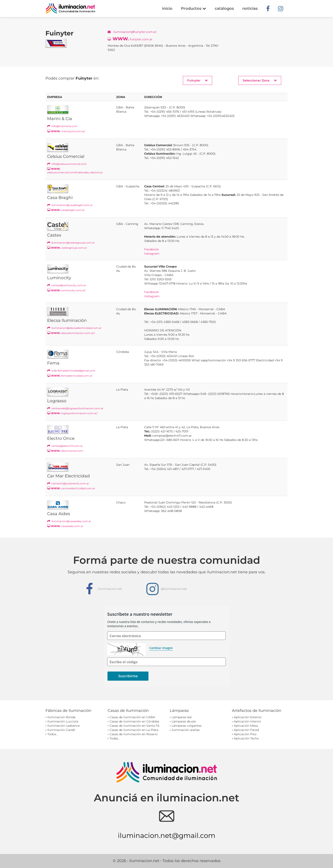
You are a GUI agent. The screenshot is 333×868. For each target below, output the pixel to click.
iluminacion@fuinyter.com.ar (132, 32)
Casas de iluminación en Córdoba (134, 721)
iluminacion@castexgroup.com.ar (71, 243)
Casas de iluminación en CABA (132, 717)
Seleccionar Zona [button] (260, 80)
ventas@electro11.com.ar (65, 446)
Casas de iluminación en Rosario (134, 734)
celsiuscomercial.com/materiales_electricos (75, 171)
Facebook (151, 249)
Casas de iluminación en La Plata (134, 730)
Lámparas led (181, 717)
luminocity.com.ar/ (66, 290)
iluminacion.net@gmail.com (167, 835)
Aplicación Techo (246, 738)
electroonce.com (65, 451)
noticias (250, 8)
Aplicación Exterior (248, 717)
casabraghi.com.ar (66, 210)
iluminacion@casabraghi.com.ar (70, 205)
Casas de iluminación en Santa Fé (134, 726)
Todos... (53, 734)
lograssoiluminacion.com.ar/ (72, 413)
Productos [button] (194, 8)
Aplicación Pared (246, 730)
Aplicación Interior (248, 721)
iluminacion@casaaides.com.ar (69, 521)
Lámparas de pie (184, 721)
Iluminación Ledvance (63, 726)
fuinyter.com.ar (130, 39)
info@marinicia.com (62, 126)
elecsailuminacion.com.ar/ (71, 333)
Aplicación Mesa (246, 726)
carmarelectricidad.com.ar (71, 488)
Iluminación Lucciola (63, 721)
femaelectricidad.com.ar (70, 376)
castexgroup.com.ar (67, 248)
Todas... (115, 738)
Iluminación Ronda (61, 717)
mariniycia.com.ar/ (66, 131)
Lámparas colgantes (187, 726)
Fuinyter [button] (198, 80)
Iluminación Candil (61, 730)
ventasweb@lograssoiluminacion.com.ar (75, 408)
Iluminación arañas (186, 730)
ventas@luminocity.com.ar (67, 285)
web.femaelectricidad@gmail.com (71, 371)
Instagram (152, 254)
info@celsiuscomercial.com (67, 164)
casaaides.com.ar (65, 526)
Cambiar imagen (161, 648)
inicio (167, 8)
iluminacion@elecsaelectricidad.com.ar (74, 328)
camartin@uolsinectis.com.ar (68, 483)
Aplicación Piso (245, 734)
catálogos (224, 8)
